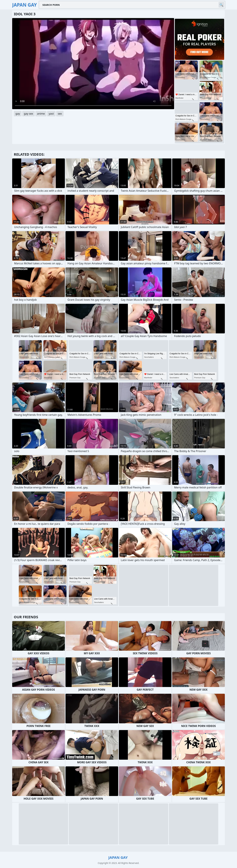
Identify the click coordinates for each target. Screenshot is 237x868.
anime (41, 114)
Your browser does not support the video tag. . (93, 64)
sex (60, 114)
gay (18, 114)
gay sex (28, 114)
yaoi (51, 114)
